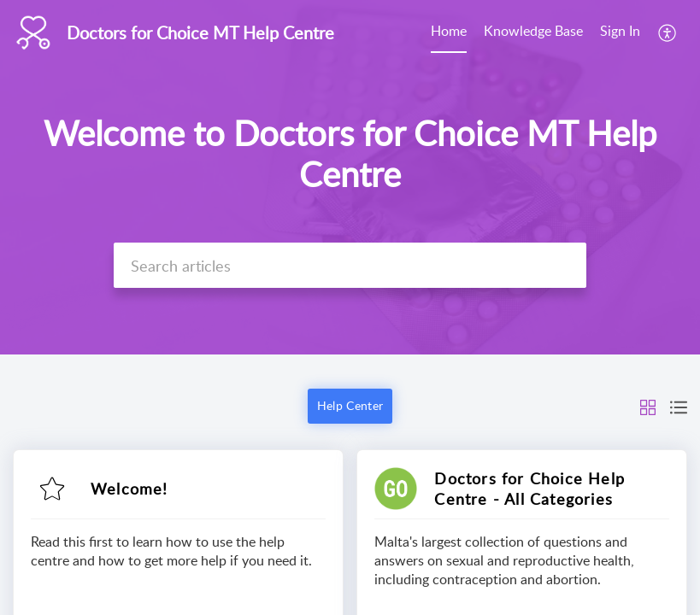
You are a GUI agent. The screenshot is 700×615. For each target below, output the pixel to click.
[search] (350, 265)
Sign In (620, 31)
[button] (668, 32)
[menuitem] (449, 32)
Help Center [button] (350, 405)
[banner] (350, 177)
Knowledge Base (533, 31)
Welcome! (129, 489)
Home (449, 31)
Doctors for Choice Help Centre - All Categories (529, 489)
